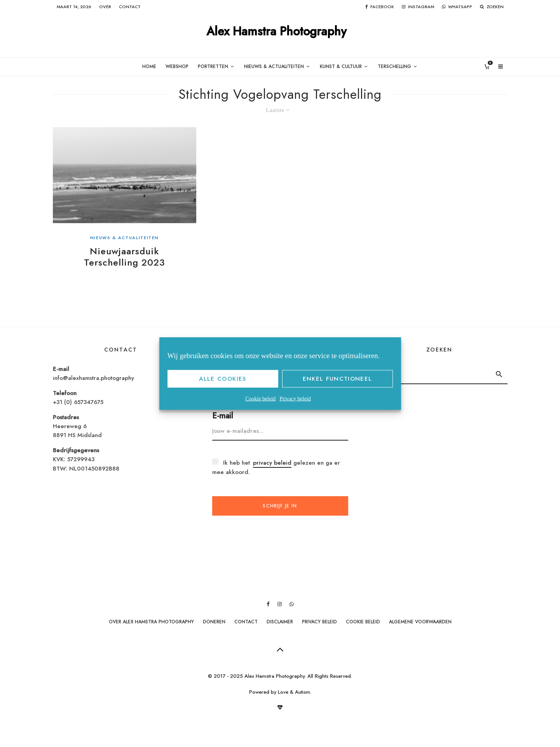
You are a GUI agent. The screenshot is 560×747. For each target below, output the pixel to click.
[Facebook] (380, 7)
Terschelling (394, 66)
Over (105, 7)
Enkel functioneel (338, 379)
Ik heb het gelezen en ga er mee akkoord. (276, 467)
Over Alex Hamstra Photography (151, 622)
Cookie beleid (260, 398)
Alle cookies (222, 379)
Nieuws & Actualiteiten (274, 66)
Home (149, 66)
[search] (499, 374)
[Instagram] (418, 7)
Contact (130, 7)
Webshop (177, 66)
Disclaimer (280, 622)
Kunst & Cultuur (341, 66)
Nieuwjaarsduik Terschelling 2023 (125, 257)
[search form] (431, 374)
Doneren (214, 622)
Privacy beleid (295, 398)
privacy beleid (272, 463)
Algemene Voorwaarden (420, 622)
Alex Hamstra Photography (277, 32)
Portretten (213, 66)
